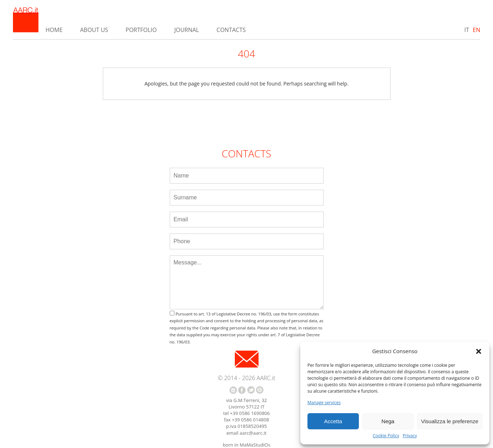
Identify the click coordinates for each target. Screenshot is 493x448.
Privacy (410, 436)
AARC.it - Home (26, 20)
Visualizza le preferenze (450, 421)
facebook (242, 390)
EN (477, 30)
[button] (479, 351)
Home (54, 30)
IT (467, 30)
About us (94, 30)
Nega (388, 421)
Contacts (231, 30)
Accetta (333, 421)
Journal (187, 30)
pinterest (260, 390)
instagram (233, 390)
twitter (251, 390)
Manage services (324, 403)
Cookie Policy (386, 436)
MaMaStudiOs (255, 445)
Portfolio (141, 30)
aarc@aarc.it (253, 433)
